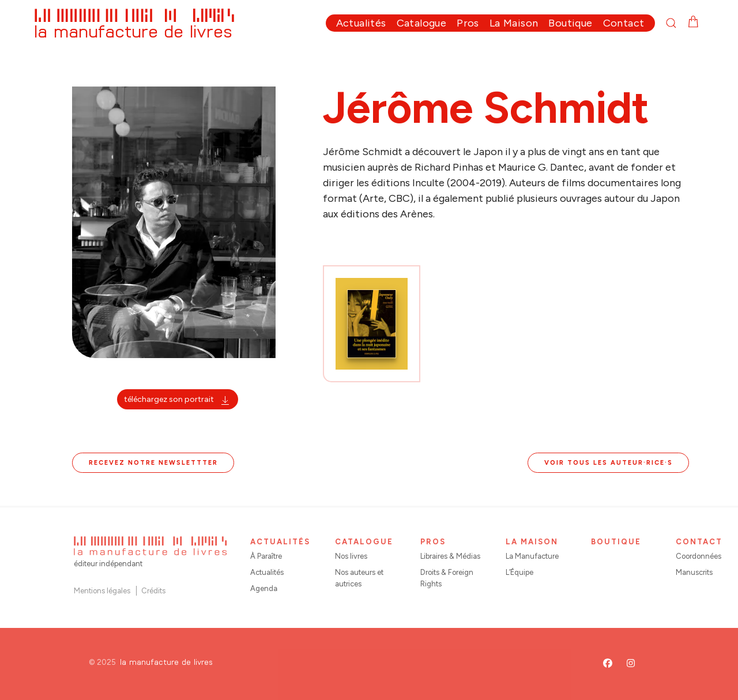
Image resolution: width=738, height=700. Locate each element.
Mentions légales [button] (102, 591)
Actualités (267, 572)
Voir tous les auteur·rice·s (609, 463)
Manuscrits (694, 572)
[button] (676, 23)
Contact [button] (624, 23)
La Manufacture (532, 556)
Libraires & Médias (450, 556)
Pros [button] (468, 23)
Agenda (264, 588)
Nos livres (351, 556)
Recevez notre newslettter (153, 463)
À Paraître (266, 556)
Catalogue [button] (422, 23)
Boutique (570, 23)
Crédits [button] (153, 591)
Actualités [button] (361, 23)
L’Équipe (519, 572)
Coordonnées (699, 556)
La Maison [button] (514, 23)
